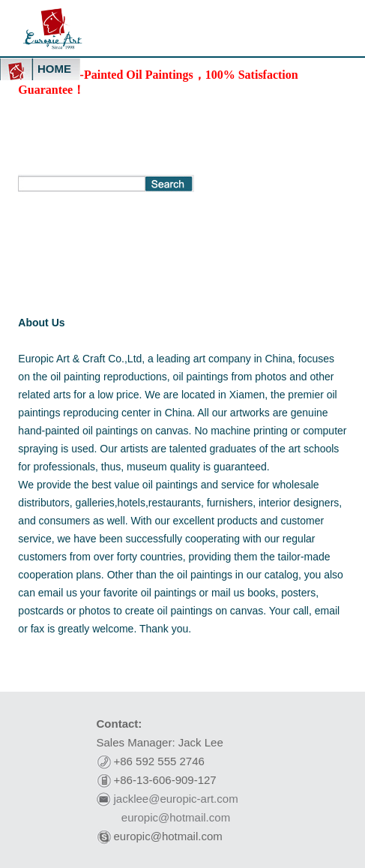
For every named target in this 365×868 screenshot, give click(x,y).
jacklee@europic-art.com (176, 799)
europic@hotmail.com (176, 817)
